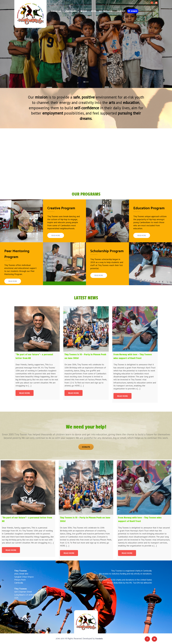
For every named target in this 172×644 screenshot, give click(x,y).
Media (84, 11)
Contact (121, 11)
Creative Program (61, 208)
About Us (56, 11)
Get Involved (106, 11)
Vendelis (99, 639)
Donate (133, 11)
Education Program (149, 208)
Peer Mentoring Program (17, 254)
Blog (94, 11)
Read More (56, 236)
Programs (71, 11)
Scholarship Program (107, 251)
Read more (25, 393)
